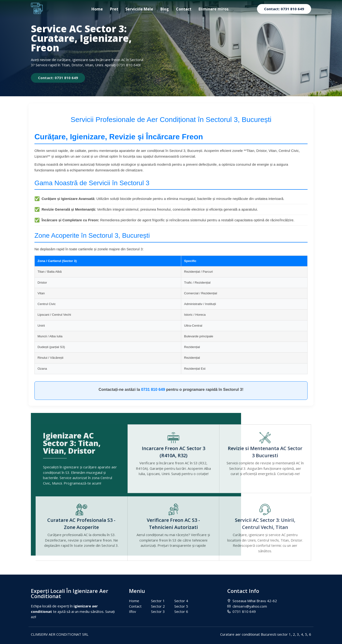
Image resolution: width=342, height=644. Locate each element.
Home (97, 9)
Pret (114, 9)
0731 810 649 (153, 389)
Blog (165, 9)
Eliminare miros (214, 9)
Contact (184, 9)
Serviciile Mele (139, 9)
